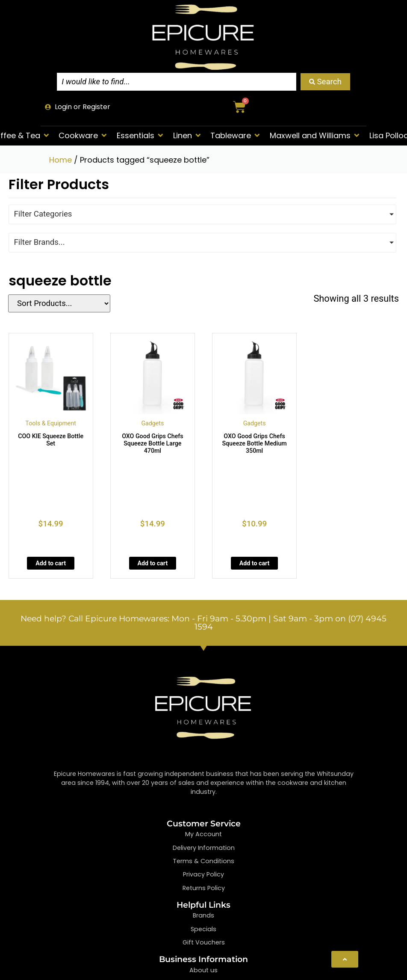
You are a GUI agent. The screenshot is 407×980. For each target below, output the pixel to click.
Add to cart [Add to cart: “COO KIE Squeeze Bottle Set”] (51, 563)
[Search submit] (325, 82)
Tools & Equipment (51, 423)
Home (60, 160)
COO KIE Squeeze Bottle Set (51, 440)
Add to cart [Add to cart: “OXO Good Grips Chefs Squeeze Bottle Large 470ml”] (153, 563)
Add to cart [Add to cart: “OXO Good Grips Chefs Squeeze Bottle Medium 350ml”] (255, 563)
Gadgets (152, 423)
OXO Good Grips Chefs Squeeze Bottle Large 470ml (152, 443)
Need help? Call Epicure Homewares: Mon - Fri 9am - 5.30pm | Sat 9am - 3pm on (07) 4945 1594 (203, 623)
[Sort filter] (56, 303)
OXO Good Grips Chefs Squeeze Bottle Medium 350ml (254, 443)
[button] (83, 135)
